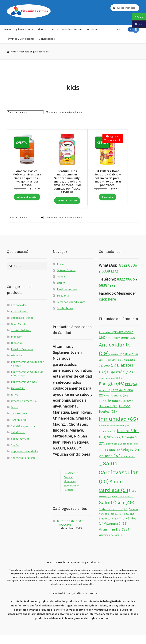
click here (107, 308)
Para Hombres (19, 422)
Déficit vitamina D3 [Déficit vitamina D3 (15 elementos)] (111, 387)
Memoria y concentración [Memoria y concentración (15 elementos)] (114, 435)
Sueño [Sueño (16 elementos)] (120, 523)
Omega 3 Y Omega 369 (24, 410)
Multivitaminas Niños (24, 391)
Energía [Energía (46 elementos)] (112, 392)
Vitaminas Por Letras (23, 466)
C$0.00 (126, 31)
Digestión (17, 352)
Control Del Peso (21, 339)
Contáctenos (47, 41)
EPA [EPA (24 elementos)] (131, 393)
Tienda (42, 31)
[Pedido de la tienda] (25, 114)
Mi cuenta (92, 31)
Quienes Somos (24, 31)
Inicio (8, 31)
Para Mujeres (19, 429)
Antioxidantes (19, 320)
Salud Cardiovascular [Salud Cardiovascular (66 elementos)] (118, 481)
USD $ (137, 24)
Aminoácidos (19, 314)
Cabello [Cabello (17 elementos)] (116, 363)
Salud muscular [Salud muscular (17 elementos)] (123, 505)
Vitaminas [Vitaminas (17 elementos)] (107, 544)
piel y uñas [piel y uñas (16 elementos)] (114, 453)
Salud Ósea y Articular (24, 435)
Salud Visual (18, 441)
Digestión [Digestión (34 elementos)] (120, 381)
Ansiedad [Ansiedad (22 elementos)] (108, 341)
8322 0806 (128, 274)
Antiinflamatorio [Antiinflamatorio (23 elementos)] (120, 347)
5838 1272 (110, 280)
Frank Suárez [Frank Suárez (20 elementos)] (117, 404)
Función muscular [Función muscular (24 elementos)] (116, 409)
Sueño (15, 454)
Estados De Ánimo (22, 358)
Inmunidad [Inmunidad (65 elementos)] (118, 428)
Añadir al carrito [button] (27, 194)
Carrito (54, 31)
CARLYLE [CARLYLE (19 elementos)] (130, 363)
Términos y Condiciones (20, 41)
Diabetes (16, 345)
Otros (14, 416)
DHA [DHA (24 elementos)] (110, 374)
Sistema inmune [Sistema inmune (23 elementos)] (114, 518)
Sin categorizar (20, 448)
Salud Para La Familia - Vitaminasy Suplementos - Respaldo (71, 490)
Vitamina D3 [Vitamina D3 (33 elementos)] (114, 538)
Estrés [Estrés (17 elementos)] (105, 399)
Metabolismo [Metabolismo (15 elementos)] (108, 440)
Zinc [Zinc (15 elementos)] (119, 544)
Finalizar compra (72, 31)
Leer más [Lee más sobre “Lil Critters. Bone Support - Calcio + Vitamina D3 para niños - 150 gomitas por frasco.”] (119, 197)
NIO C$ (137, 17)
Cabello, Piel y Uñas (22, 326)
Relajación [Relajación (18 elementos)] (111, 459)
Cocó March (18, 333)
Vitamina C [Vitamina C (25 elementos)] (116, 532)
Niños (15, 403)
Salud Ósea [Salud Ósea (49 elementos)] (117, 512)
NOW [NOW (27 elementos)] (114, 446)
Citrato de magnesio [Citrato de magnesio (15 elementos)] (111, 369)
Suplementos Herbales (25, 460)
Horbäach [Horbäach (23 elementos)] (109, 415)
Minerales (17, 364)
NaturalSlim (18, 397)
